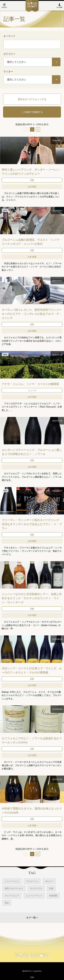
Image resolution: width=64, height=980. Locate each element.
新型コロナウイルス (14, 888)
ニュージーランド (34, 896)
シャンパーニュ (12, 881)
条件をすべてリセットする (32, 99)
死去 (7, 903)
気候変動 (53, 896)
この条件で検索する (32, 112)
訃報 (51, 888)
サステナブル (36, 888)
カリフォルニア (12, 896)
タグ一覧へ (32, 918)
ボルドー (49, 881)
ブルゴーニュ (32, 881)
